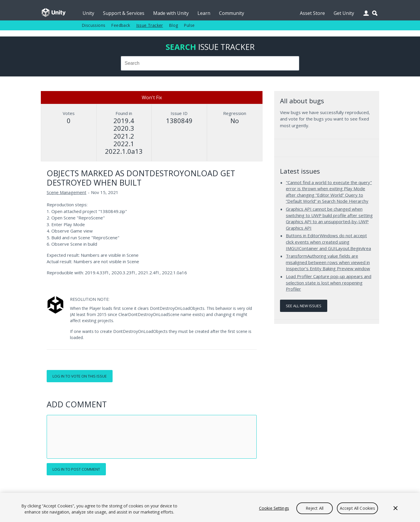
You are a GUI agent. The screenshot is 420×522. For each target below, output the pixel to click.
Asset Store (312, 13)
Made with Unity (171, 13)
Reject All (315, 508)
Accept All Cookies (358, 508)
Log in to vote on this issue (80, 376)
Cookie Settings (274, 508)
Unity (88, 13)
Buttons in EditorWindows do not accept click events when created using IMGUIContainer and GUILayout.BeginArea (328, 242)
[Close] (395, 508)
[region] (210, 507)
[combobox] (210, 63)
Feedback (121, 25)
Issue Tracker (150, 25)
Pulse (189, 25)
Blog (174, 25)
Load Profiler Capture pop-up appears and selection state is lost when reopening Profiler (329, 283)
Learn (204, 13)
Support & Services (124, 13)
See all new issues (304, 306)
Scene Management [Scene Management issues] (66, 192)
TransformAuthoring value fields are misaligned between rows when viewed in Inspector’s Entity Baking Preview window (328, 262)
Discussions (93, 25)
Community (232, 13)
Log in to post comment (76, 469)
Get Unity (344, 13)
